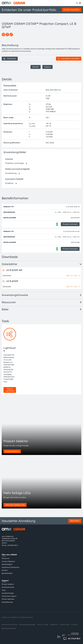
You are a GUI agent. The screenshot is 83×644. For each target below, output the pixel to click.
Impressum (54, 625)
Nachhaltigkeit (7, 564)
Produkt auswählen (72, 10)
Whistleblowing (7, 602)
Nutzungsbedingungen (27, 625)
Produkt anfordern (70, 224)
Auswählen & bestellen (69, 59)
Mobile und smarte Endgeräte (17, 169)
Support (47, 67)
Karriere (5, 570)
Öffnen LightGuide (10, 390)
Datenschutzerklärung (10, 625)
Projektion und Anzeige (14, 163)
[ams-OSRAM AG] (13, 3)
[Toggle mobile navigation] (80, 3)
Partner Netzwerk (8, 599)
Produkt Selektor (12, 451)
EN (68, 276)
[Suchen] (77, 3)
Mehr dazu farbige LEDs (15, 505)
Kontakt (36, 67)
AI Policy (74, 625)
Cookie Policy (65, 625)
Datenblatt (10, 59)
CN (76, 276)
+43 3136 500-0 (12, 545)
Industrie (9, 159)
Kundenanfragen (8, 593)
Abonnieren (75, 521)
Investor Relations (8, 561)
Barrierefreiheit (7, 573)
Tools (4, 590)
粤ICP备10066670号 (9, 628)
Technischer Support (9, 596)
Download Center (8, 587)
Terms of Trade (43, 625)
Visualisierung (11, 173)
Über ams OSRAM (9, 555)
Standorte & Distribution (11, 567)
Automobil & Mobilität (14, 179)
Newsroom (6, 558)
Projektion (9, 183)
